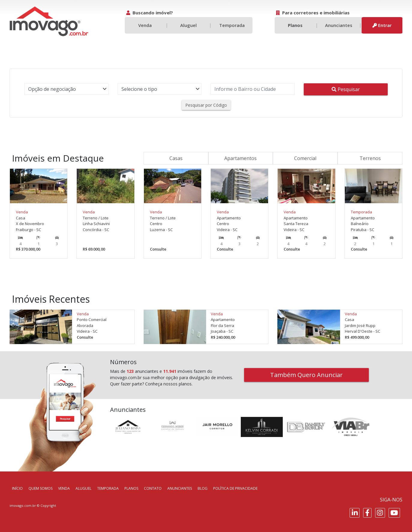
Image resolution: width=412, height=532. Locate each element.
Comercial (305, 158)
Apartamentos (240, 158)
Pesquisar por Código (206, 105)
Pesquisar (346, 89)
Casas (176, 158)
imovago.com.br (23, 505)
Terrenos (370, 158)
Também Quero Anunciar (306, 375)
